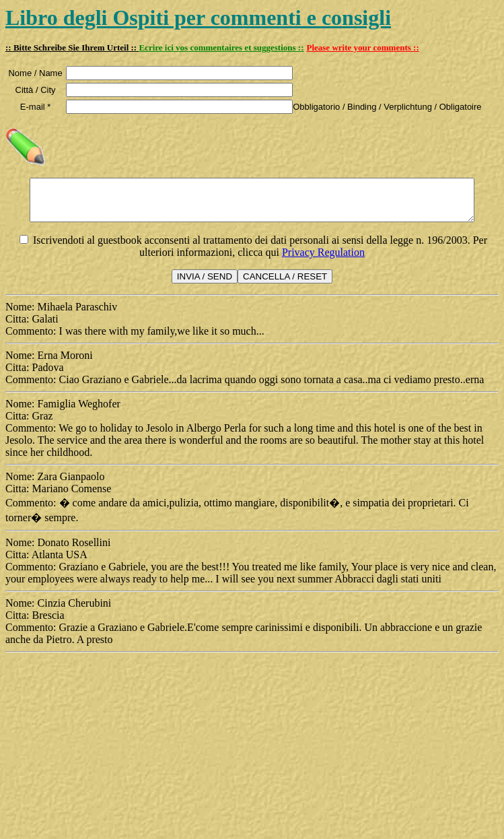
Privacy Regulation (323, 260)
